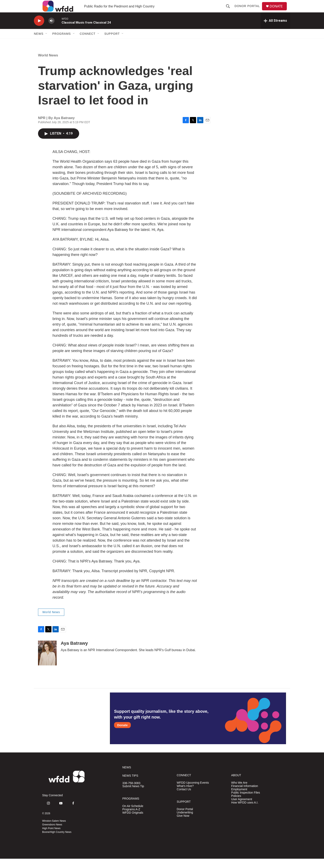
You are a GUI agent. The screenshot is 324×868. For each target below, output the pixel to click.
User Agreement (242, 809)
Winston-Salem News (54, 830)
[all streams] (275, 30)
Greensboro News (52, 834)
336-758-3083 (131, 792)
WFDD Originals (133, 822)
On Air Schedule (133, 815)
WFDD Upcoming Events (193, 792)
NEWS (127, 777)
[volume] (51, 30)
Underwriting (185, 822)
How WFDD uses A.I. (245, 812)
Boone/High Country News (57, 841)
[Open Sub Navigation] (46, 43)
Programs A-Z (131, 819)
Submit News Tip (133, 796)
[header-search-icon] (230, 11)
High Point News (51, 838)
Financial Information (245, 795)
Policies (236, 805)
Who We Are (239, 792)
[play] (39, 30)
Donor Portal (249, 11)
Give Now (183, 825)
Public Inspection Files (246, 802)
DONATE (279, 11)
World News (48, 65)
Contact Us (184, 799)
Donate (122, 734)
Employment (239, 799)
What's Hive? (185, 795)
